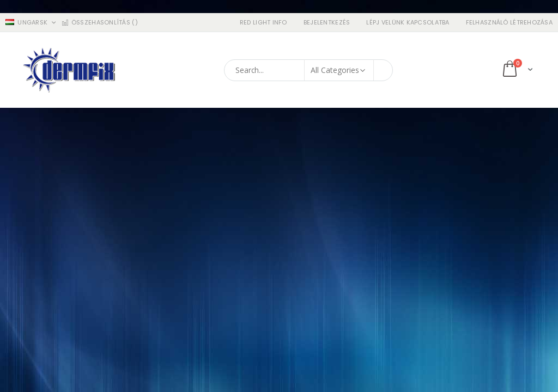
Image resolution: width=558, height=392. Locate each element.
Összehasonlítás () (99, 23)
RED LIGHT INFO (263, 23)
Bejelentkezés (327, 23)
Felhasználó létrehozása (509, 23)
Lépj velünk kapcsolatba (408, 23)
